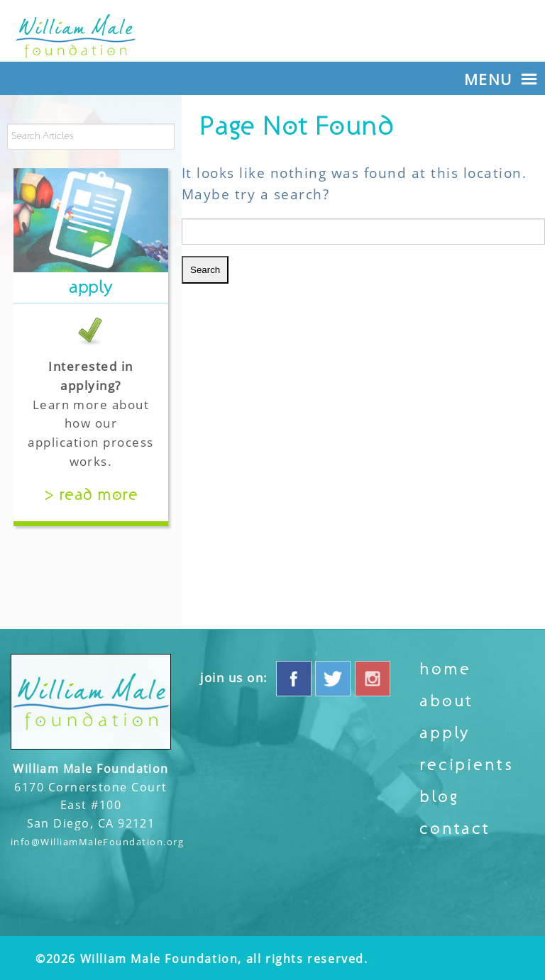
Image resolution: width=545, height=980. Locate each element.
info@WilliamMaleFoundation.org (97, 842)
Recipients (466, 765)
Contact (455, 829)
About (446, 701)
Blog (439, 797)
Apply (445, 733)
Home (445, 669)
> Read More (91, 495)
